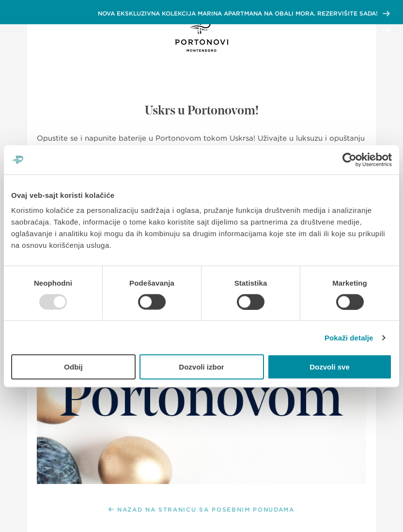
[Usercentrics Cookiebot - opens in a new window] (349, 160)
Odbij (73, 367)
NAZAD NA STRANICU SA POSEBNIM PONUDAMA (201, 510)
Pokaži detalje (349, 337)
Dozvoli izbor (201, 367)
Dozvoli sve (330, 367)
